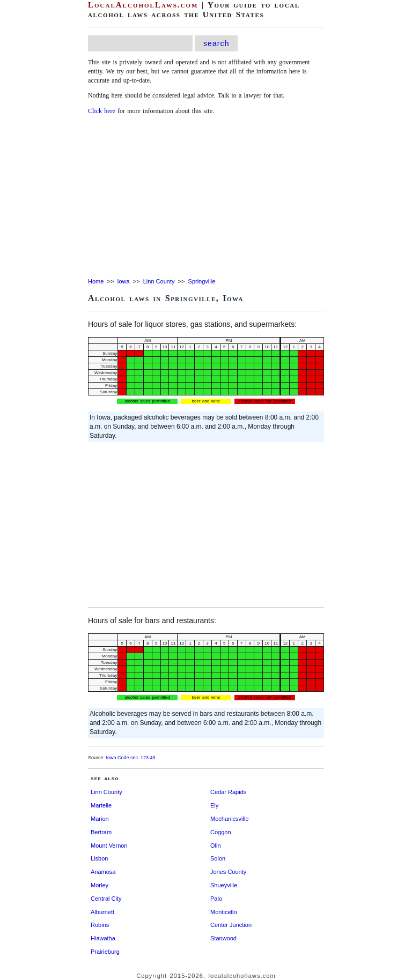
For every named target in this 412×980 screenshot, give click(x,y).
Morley (100, 885)
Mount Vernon (109, 846)
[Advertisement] (206, 197)
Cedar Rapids (228, 792)
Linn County (159, 281)
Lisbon (99, 858)
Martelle (101, 805)
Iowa (123, 281)
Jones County (228, 872)
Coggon (221, 832)
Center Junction (231, 925)
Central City (106, 899)
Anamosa (103, 872)
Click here (102, 111)
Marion (100, 819)
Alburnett (102, 912)
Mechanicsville (230, 819)
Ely (214, 805)
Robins (100, 925)
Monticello (224, 912)
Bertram (101, 832)
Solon (218, 858)
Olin (216, 846)
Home (96, 281)
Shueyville (224, 885)
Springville (202, 281)
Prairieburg (105, 952)
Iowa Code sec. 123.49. (132, 758)
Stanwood (223, 938)
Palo (216, 899)
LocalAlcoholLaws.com (143, 5)
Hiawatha (103, 938)
